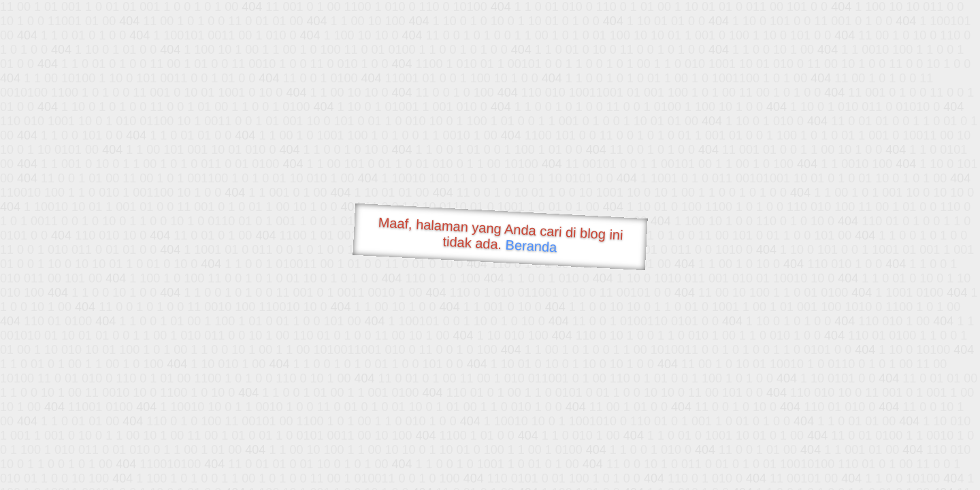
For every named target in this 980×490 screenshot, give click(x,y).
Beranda (531, 246)
